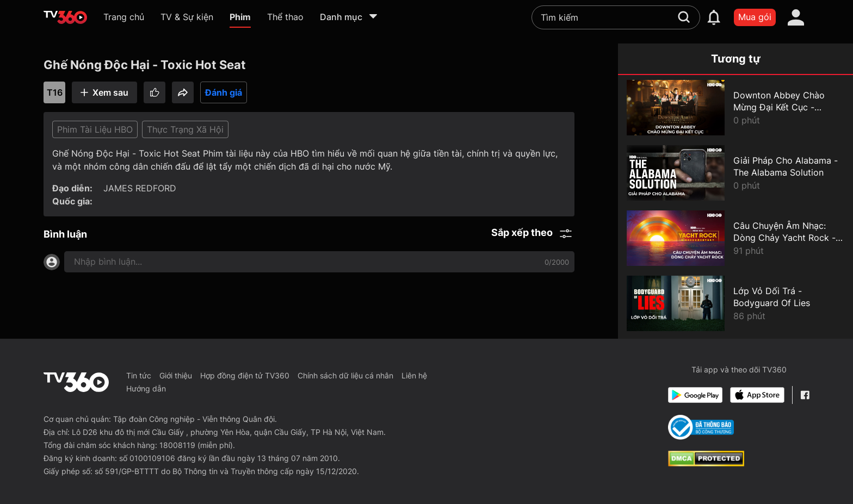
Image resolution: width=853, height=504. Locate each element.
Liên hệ (414, 375)
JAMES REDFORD (140, 188)
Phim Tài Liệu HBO (95, 129)
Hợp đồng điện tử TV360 (245, 375)
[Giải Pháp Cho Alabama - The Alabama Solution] (735, 173)
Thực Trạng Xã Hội (185, 129)
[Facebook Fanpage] (805, 395)
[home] (65, 17)
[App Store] (757, 395)
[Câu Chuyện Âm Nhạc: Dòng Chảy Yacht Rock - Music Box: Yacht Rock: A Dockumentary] (735, 238)
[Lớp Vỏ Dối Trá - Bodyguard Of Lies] (735, 303)
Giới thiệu (176, 375)
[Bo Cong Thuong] (701, 427)
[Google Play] (695, 395)
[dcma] (706, 463)
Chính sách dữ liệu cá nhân (345, 375)
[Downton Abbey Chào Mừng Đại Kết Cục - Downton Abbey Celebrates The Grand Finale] (735, 108)
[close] (830, 32)
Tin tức (139, 375)
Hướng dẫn (146, 388)
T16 (55, 92)
